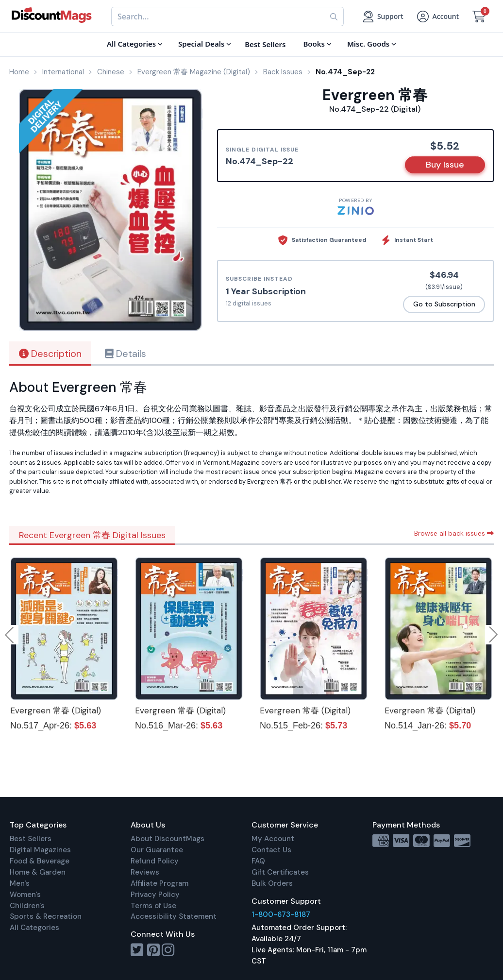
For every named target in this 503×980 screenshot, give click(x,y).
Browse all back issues (454, 533)
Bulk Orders (272, 883)
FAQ (258, 861)
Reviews (145, 872)
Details (126, 354)
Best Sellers (31, 839)
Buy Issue (445, 165)
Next (493, 635)
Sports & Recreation (46, 916)
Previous (10, 635)
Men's (20, 883)
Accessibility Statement (174, 916)
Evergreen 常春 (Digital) (56, 710)
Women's (25, 895)
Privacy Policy (155, 895)
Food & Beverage (40, 861)
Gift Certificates (280, 872)
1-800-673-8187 (281, 914)
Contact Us (271, 850)
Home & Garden (38, 872)
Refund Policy (155, 861)
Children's (27, 906)
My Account (273, 839)
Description (50, 354)
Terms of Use (153, 906)
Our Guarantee (157, 850)
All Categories (34, 928)
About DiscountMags (168, 839)
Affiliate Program (159, 883)
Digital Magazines (40, 850)
